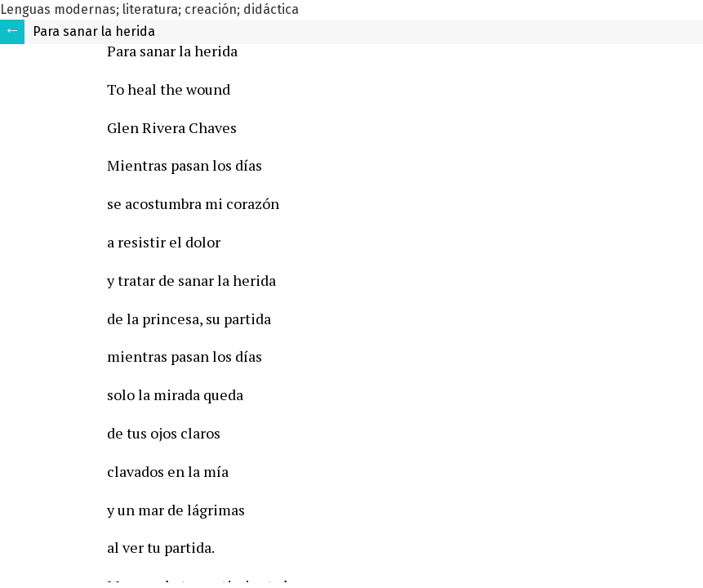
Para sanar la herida (94, 31)
